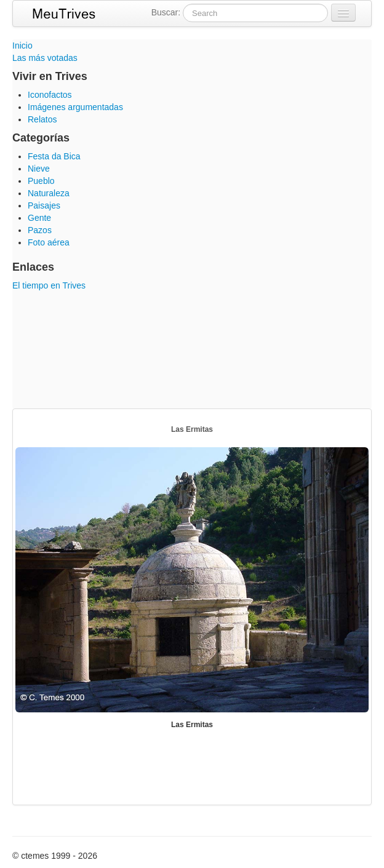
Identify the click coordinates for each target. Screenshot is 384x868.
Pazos (40, 230)
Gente (39, 218)
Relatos (42, 119)
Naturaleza (49, 193)
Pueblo (41, 181)
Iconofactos (50, 95)
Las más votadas (45, 58)
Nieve (39, 169)
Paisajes (44, 205)
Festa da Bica (54, 156)
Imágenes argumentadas (75, 107)
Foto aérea (49, 242)
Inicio (22, 46)
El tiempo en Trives (49, 285)
